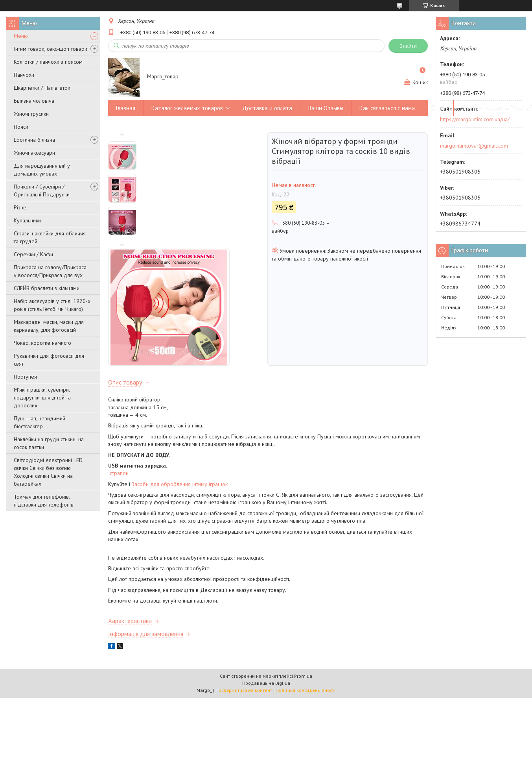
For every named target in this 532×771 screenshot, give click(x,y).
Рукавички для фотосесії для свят (49, 360)
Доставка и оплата (267, 108)
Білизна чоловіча (34, 101)
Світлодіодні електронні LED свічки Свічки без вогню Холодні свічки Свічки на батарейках (48, 472)
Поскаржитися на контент (244, 599)
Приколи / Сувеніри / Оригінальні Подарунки (42, 190)
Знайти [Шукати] (408, 46)
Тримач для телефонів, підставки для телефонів (44, 501)
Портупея (25, 377)
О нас (438, 108)
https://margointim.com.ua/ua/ (475, 119)
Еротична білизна (34, 140)
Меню (21, 36)
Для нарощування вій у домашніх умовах (42, 170)
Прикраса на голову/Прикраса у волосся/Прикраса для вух (50, 271)
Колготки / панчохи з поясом (48, 62)
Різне (20, 207)
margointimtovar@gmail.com (474, 146)
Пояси (21, 127)
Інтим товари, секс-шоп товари (51, 49)
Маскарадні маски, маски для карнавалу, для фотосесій (49, 326)
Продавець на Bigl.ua (266, 592)
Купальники (27, 220)
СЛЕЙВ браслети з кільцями (47, 288)
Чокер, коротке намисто (42, 343)
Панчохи (24, 75)
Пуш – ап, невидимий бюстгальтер (40, 422)
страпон (119, 382)
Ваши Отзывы (326, 108)
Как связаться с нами (387, 108)
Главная (126, 108)
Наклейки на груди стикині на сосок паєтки (49, 443)
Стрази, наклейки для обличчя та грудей (50, 237)
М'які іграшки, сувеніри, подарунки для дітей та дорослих (42, 398)
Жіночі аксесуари (34, 153)
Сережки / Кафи (33, 254)
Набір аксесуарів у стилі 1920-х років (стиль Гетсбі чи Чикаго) (52, 305)
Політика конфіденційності (306, 599)
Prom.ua (303, 585)
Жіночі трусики (31, 114)
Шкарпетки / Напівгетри (42, 88)
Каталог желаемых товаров (187, 108)
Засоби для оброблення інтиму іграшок (180, 393)
